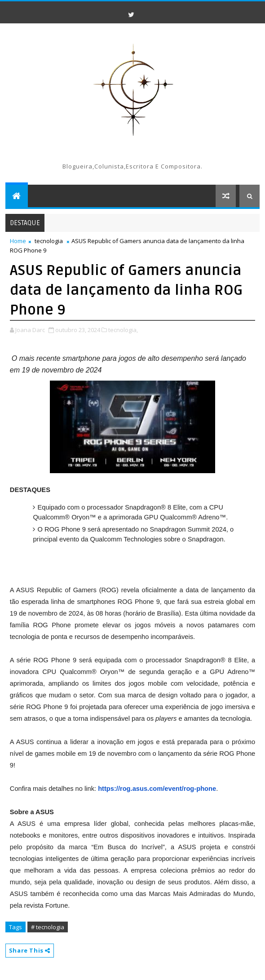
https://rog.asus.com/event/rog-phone (157, 789)
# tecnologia (48, 927)
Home (18, 241)
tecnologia (49, 241)
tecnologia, (123, 330)
